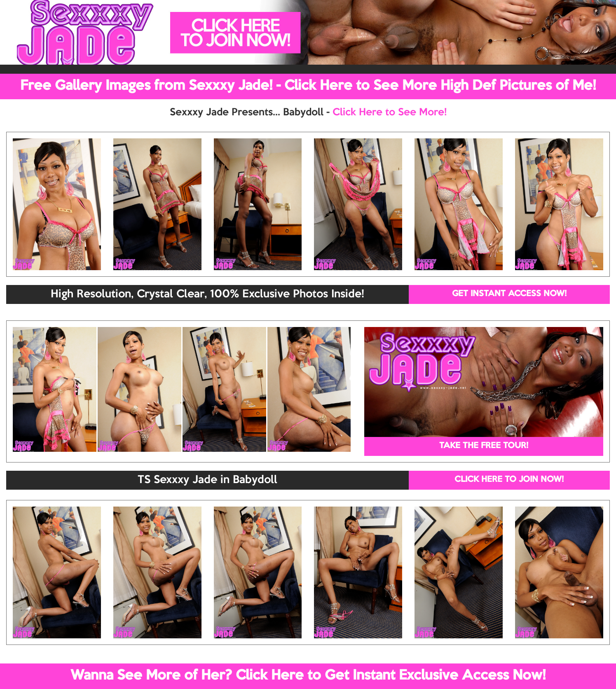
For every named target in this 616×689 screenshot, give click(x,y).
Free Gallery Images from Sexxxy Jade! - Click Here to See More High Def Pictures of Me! (308, 86)
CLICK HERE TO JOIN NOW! (509, 480)
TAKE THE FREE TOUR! (484, 446)
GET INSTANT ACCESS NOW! (509, 294)
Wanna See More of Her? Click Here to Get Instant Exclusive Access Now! (308, 676)
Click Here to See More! (390, 112)
